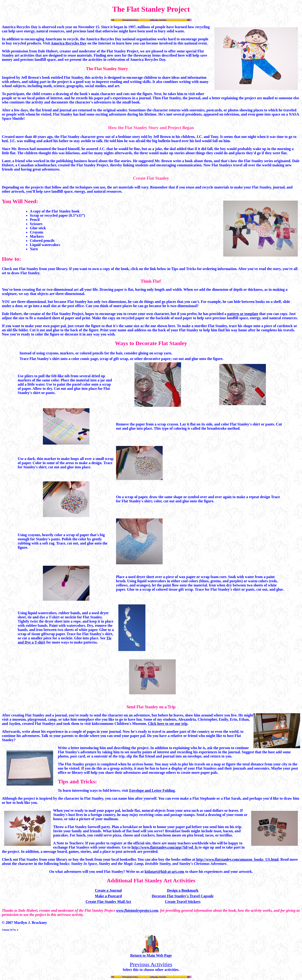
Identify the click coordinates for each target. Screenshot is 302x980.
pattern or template (243, 314)
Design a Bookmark (183, 890)
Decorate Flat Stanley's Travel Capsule (183, 896)
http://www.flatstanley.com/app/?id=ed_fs (165, 847)
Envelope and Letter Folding (152, 790)
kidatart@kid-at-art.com (164, 872)
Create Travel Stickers (183, 902)
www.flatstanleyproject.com (137, 910)
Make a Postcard (108, 896)
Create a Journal (108, 890)
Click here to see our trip (168, 724)
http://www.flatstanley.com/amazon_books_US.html (237, 859)
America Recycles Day (69, 43)
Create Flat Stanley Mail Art (108, 902)
